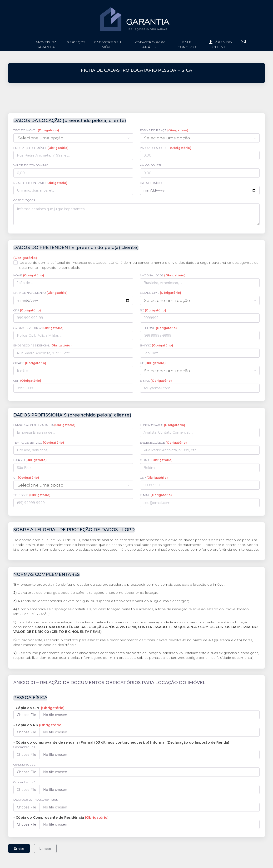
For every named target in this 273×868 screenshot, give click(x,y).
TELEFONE (159, 328)
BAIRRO (157, 345)
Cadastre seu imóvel (108, 45)
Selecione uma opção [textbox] (41, 138)
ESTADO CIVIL (161, 293)
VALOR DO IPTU (151, 165)
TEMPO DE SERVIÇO (39, 443)
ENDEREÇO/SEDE (164, 443)
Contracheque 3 (24, 782)
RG (153, 310)
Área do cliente (220, 45)
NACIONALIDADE (163, 275)
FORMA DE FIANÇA (164, 130)
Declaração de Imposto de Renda (36, 799)
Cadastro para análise (150, 45)
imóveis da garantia (45, 45)
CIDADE (30, 363)
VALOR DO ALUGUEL (166, 148)
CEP (27, 381)
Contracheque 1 (24, 747)
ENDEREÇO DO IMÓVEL (41, 148)
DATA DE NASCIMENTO (41, 293)
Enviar (19, 848)
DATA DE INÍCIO (151, 183)
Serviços (76, 42)
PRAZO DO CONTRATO (40, 183)
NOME (29, 275)
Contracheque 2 (24, 764)
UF (153, 363)
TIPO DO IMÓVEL (36, 130)
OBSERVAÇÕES (24, 200)
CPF (27, 310)
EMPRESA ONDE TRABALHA (44, 425)
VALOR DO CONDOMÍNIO (31, 165)
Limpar (45, 848)
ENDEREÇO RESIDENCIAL (42, 345)
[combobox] (73, 138)
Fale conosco (187, 45)
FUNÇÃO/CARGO (163, 425)
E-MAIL (156, 381)
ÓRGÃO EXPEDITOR (38, 328)
